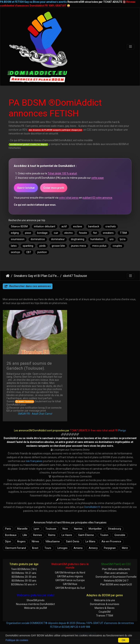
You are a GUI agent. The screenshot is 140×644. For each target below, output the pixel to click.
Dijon (8, 542)
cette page (98, 178)
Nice (65, 529)
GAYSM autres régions (70, 576)
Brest (35, 548)
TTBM (123, 233)
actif (64, 227)
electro (69, 233)
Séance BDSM (19, 227)
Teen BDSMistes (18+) (24, 569)
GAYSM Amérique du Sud (70, 588)
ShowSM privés (36, 600)
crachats (111, 227)
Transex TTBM (105, 616)
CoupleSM (105, 612)
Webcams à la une (105, 600)
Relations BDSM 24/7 (116, 581)
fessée (83, 233)
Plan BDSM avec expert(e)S (116, 584)
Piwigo (122, 430)
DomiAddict (8, 276)
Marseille (22, 529)
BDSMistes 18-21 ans (24, 573)
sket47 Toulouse (75, 276)
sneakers (108, 233)
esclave (78, 227)
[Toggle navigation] (130, 47)
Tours (48, 548)
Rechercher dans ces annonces (28, 286)
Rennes (38, 535)
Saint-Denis (73, 542)
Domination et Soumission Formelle (116, 577)
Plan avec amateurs (116, 573)
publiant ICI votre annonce (97, 198)
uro (112, 239)
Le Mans (90, 542)
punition (42, 252)
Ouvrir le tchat (26, 188)
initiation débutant (45, 227)
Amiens (78, 548)
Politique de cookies (17, 640)
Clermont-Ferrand (15, 548)
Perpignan (110, 548)
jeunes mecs (79, 246)
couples (117, 246)
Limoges (62, 548)
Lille (25, 535)
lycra (123, 239)
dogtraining (78, 239)
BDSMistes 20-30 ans (24, 577)
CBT (29, 252)
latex (14, 246)
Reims (52, 535)
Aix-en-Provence (111, 542)
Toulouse (51, 529)
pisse (28, 233)
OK (124, 640)
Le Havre (67, 535)
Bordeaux (11, 535)
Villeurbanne (53, 542)
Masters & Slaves (105, 608)
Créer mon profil (54, 188)
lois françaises (34, 461)
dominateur (58, 239)
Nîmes (35, 542)
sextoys (15, 252)
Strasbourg (114, 529)
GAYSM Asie (70, 584)
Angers (21, 542)
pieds (42, 246)
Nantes (78, 529)
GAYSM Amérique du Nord (70, 573)
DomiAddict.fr (92, 507)
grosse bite (58, 246)
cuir (56, 233)
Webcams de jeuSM (35, 608)
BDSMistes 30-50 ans (24, 581)
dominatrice (38, 239)
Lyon (36, 529)
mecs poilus (99, 246)
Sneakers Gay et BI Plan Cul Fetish (36, 276)
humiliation (97, 239)
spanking (28, 246)
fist (95, 233)
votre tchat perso (69, 198)
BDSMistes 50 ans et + (24, 584)
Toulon (104, 535)
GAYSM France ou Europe (70, 580)
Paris (8, 529)
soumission (18, 239)
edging (15, 233)
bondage (42, 233)
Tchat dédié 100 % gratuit (62, 173)
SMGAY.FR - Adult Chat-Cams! (35, 414)
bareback (94, 227)
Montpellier (95, 529)
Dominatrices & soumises (105, 604)
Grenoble (120, 535)
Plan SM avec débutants (116, 569)
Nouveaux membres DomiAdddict (35, 604)
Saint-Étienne (86, 535)
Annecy (93, 548)
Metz (125, 548)
